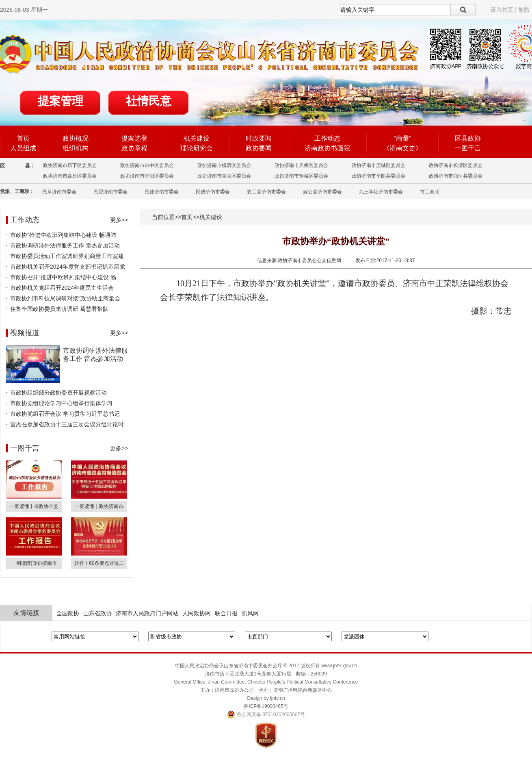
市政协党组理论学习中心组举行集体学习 (61, 403)
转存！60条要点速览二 (99, 563)
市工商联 (430, 192)
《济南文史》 (402, 148)
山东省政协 (97, 613)
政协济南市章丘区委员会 (70, 176)
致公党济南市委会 (322, 192)
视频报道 (25, 333)
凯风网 (250, 613)
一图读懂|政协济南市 (34, 563)
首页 (23, 138)
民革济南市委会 (59, 192)
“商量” (403, 138)
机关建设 (197, 138)
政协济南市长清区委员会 (456, 165)
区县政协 (468, 138)
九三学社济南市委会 (381, 192)
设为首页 (502, 10)
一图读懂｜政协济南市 (99, 506)
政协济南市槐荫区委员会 (224, 165)
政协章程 (134, 148)
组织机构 (76, 148)
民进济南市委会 (213, 192)
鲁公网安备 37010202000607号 (266, 714)
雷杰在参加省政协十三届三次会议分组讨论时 (67, 424)
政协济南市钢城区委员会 (301, 176)
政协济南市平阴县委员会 (378, 176)
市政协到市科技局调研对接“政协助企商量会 (65, 298)
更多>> (119, 220)
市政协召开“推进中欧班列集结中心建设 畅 (63, 277)
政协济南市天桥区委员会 (301, 165)
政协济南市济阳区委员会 (147, 176)
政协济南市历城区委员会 (378, 165)
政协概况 (76, 138)
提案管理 (61, 101)
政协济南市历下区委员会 (70, 165)
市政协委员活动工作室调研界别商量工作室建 (67, 256)
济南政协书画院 (327, 148)
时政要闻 (259, 138)
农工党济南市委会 (266, 192)
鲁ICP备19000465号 (266, 706)
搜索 (463, 10)
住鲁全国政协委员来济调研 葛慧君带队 (59, 309)
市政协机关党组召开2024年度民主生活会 (62, 288)
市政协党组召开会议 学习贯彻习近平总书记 (65, 414)
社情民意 (149, 101)
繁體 (524, 10)
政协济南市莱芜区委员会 (224, 176)
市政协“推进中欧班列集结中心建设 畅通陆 (63, 235)
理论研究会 (197, 148)
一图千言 (468, 148)
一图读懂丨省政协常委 (34, 506)
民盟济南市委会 (110, 192)
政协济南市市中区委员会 (147, 165)
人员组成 (23, 148)
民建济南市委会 (162, 192)
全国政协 (68, 613)
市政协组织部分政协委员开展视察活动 (58, 393)
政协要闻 (259, 148)
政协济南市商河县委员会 (456, 176)
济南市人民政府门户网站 (147, 613)
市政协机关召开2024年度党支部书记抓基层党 (68, 267)
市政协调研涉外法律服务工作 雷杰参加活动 (65, 245)
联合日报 (226, 613)
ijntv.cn (277, 698)
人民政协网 (197, 613)
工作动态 (327, 138)
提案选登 (134, 138)
